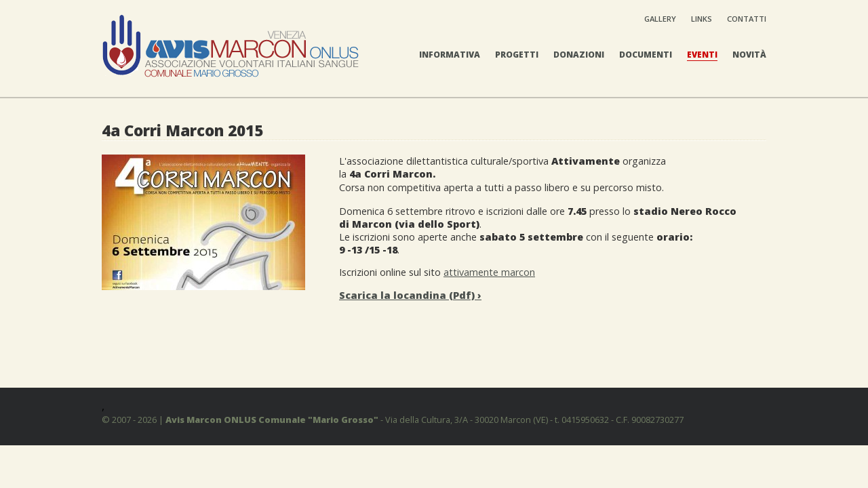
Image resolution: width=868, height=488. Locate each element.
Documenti (646, 55)
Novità (749, 55)
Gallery (660, 19)
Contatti (747, 19)
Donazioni (579, 55)
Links (702, 19)
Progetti (517, 55)
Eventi (702, 55)
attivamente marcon (489, 272)
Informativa (450, 55)
